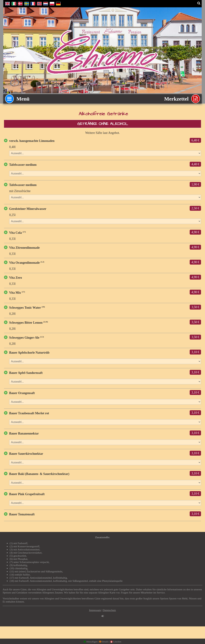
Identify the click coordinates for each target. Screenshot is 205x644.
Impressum (95, 610)
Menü (17, 99)
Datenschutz (109, 610)
